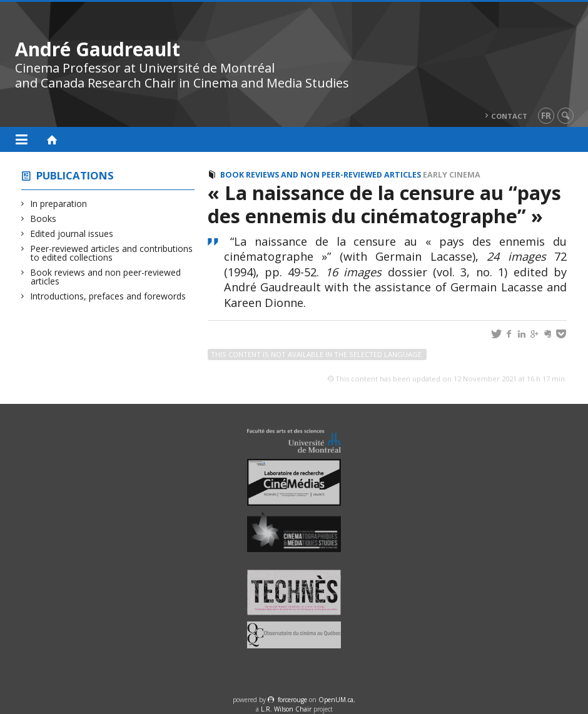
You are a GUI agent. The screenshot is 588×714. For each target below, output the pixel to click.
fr (546, 115)
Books (43, 219)
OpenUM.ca (336, 700)
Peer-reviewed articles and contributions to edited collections (112, 253)
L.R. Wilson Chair (286, 709)
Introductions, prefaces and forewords (108, 296)
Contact (509, 116)
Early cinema (452, 175)
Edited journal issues (72, 234)
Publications (75, 175)
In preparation (59, 204)
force (292, 700)
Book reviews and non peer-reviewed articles (106, 277)
